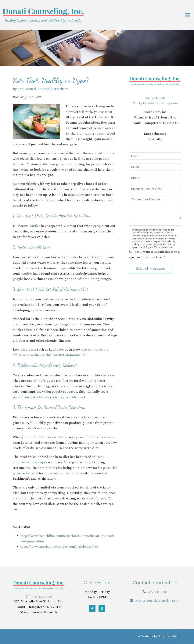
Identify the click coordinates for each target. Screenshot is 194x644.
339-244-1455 (155, 98)
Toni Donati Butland (34, 89)
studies (35, 226)
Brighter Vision (170, 636)
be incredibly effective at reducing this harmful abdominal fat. (61, 352)
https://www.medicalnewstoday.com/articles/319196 (59, 547)
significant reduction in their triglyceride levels (50, 397)
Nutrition (61, 89)
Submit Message (151, 268)
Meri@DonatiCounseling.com (155, 103)
